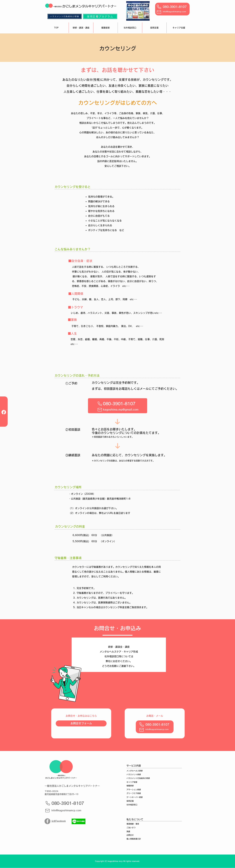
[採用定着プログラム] (100, 16)
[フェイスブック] (4, 412)
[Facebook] (47, 821)
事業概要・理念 (133, 824)
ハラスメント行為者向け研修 (138, 778)
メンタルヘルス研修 (135, 771)
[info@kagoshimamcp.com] (68, 810)
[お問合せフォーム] (81, 723)
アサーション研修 (134, 790)
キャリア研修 (132, 782)
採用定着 (130, 801)
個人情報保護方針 (134, 839)
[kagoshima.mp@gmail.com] (121, 409)
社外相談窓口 (132, 805)
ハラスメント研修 (134, 774)
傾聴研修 (130, 786)
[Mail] (159, 12)
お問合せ (130, 835)
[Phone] (159, 7)
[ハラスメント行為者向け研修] (65, 16)
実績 (128, 831)
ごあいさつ (131, 828)
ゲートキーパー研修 (135, 797)
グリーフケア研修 (134, 793)
